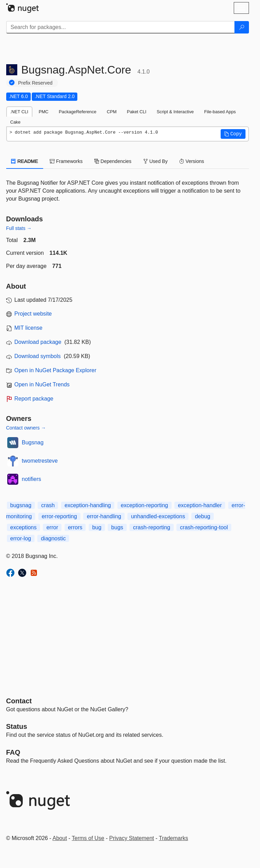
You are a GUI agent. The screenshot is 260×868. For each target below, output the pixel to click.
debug (203, 516)
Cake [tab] (16, 122)
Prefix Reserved (36, 83)
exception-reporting (145, 505)
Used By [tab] (156, 161)
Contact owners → (26, 428)
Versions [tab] (192, 161)
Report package (34, 399)
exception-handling (88, 505)
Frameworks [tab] (66, 161)
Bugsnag (33, 442)
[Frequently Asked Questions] (13, 752)
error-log (21, 538)
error (52, 527)
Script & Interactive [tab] (175, 112)
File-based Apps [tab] (220, 112)
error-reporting (59, 516)
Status (17, 726)
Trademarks (174, 838)
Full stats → (19, 228)
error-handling (104, 516)
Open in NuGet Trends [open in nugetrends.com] (42, 384)
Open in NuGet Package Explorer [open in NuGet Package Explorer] (55, 370)
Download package (38, 342)
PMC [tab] (44, 112)
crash (48, 505)
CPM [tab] (112, 112)
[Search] (242, 27)
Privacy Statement (132, 838)
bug (97, 527)
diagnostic (53, 538)
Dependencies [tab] (113, 161)
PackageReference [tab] (78, 112)
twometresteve (40, 461)
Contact (19, 701)
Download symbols (38, 356)
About (60, 838)
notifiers (31, 479)
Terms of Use (88, 838)
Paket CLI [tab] (137, 112)
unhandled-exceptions (158, 516)
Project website (33, 314)
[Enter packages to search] (121, 27)
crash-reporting (152, 527)
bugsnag (21, 505)
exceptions (24, 527)
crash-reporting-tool (204, 527)
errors (75, 527)
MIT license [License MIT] (29, 328)
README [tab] (25, 161)
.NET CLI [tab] (19, 112)
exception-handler (200, 505)
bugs (117, 527)
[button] (233, 134)
